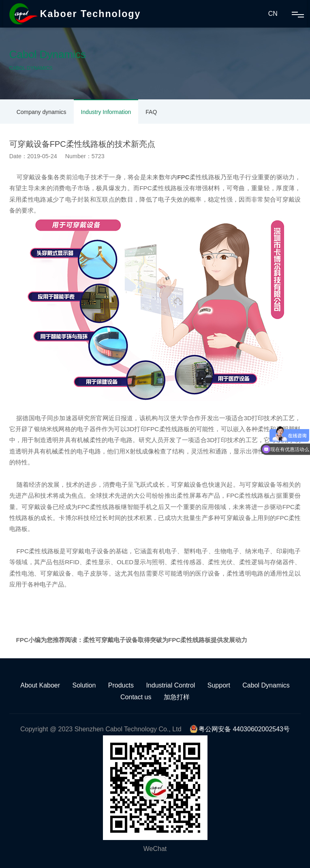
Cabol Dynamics (266, 685)
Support (219, 685)
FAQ (151, 112)
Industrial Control (170, 685)
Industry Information (106, 112)
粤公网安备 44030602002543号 (240, 729)
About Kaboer (40, 685)
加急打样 (177, 697)
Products (121, 685)
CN (273, 14)
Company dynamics (42, 112)
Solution (84, 685)
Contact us (136, 697)
